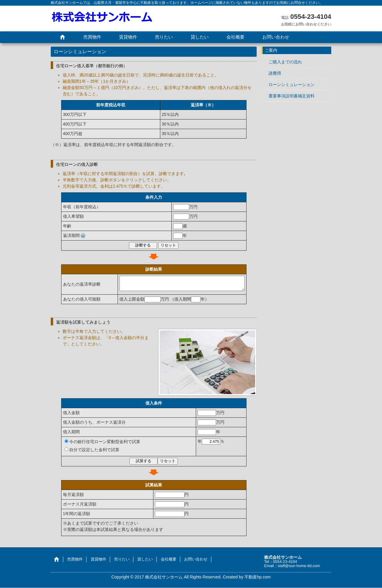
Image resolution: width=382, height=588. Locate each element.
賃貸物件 (128, 37)
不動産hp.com (258, 577)
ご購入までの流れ (285, 62)
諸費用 (275, 73)
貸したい (200, 37)
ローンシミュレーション (292, 85)
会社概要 (235, 37)
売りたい (164, 37)
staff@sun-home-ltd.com (299, 566)
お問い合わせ (276, 37)
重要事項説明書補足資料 (292, 96)
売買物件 (92, 37)
